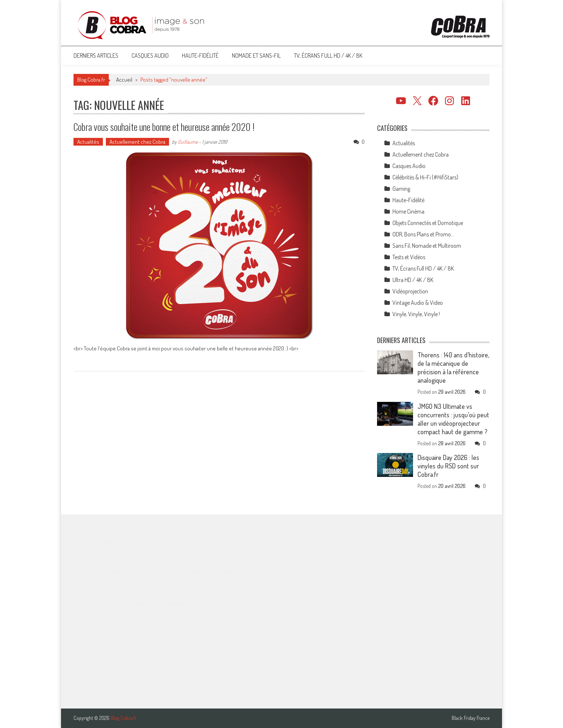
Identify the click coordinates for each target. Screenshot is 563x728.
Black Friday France (471, 718)
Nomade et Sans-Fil (256, 56)
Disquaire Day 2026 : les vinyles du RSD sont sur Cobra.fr (448, 466)
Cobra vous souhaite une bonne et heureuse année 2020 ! (164, 127)
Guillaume (188, 142)
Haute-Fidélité (200, 56)
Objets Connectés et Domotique (428, 223)
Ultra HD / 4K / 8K (413, 280)
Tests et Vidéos (409, 257)
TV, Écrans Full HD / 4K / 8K (328, 56)
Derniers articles (96, 56)
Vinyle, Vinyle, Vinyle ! (416, 314)
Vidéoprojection (410, 291)
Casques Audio (150, 56)
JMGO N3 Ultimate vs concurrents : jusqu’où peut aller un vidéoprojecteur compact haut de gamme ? (453, 419)
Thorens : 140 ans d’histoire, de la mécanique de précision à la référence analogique (453, 367)
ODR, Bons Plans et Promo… (423, 234)
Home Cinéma (408, 211)
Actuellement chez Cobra (137, 142)
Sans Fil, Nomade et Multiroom (427, 246)
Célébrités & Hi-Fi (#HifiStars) (425, 177)
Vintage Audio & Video (418, 303)
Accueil (124, 80)
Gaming (401, 189)
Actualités (88, 142)
